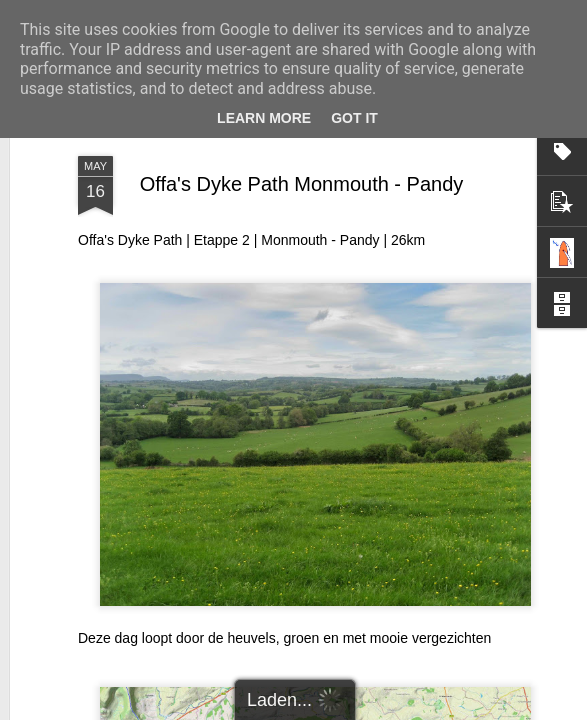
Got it (354, 118)
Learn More (264, 118)
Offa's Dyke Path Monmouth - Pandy (302, 184)
